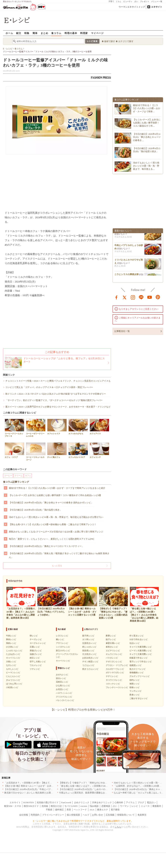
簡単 (35, 33)
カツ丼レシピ (88, 639)
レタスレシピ (62, 636)
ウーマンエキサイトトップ (132, 7)
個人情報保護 (73, 815)
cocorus (84, 806)
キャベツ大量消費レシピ (141, 647)
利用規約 (35, 815)
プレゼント (145, 1)
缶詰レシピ (134, 643)
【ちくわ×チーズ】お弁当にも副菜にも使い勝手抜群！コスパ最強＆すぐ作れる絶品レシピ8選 (55, 495)
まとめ (44, 33)
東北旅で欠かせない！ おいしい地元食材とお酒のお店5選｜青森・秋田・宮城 (42, 793)
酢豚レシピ (111, 636)
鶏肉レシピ (11, 643)
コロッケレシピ (113, 684)
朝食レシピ (134, 687)
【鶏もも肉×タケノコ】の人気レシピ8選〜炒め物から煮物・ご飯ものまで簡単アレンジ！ (53, 524)
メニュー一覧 (157, 1)
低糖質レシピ (135, 665)
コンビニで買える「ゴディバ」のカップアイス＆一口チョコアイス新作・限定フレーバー (49, 387)
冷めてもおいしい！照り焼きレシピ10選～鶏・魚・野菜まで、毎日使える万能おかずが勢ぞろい (56, 517)
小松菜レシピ (12, 687)
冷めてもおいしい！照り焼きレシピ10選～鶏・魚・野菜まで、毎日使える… (146, 166)
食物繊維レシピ (137, 673)
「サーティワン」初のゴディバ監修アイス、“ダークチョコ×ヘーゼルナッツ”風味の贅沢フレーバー (54, 400)
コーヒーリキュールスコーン (36, 452)
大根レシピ (11, 662)
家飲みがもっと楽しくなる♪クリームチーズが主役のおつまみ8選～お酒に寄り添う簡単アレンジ (56, 532)
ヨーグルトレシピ (38, 643)
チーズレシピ (36, 639)
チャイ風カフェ (57, 450)
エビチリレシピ (113, 651)
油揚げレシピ (36, 654)
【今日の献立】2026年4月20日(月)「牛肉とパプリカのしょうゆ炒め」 (38, 789)
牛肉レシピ (11, 636)
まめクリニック (82, 802)
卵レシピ (34, 636)
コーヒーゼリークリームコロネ (36, 428)
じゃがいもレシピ (14, 651)
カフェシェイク (57, 427)
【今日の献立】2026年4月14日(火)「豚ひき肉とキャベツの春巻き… (147, 137)
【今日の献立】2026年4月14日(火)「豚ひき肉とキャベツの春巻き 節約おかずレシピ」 (51, 503)
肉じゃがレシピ (89, 647)
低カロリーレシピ (138, 669)
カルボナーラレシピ (115, 669)
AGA (92, 810)
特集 (27, 33)
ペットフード (80, 810)
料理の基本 (71, 33)
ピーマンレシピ (13, 673)
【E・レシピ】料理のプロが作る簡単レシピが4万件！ (83, 710)
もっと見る (57, 566)
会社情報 (24, 815)
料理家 (84, 33)
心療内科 (119, 802)
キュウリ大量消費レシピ (141, 654)
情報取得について (126, 815)
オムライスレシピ (114, 654)
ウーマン (124, 806)
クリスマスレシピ (64, 697)
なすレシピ (11, 665)
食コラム (56, 33)
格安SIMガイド (31, 806)
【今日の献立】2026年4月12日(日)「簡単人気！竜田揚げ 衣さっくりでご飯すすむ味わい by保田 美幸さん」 (59, 555)
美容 (69, 810)
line (141, 297)
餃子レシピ (111, 639)
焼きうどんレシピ (90, 669)
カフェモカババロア (78, 450)
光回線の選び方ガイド (48, 802)
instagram (133, 297)
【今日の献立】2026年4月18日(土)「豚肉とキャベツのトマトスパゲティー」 (46, 546)
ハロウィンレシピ (64, 693)
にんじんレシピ (13, 676)
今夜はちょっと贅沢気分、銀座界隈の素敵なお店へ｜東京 (87, 793)
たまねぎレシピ (13, 654)
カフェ (28, 476)
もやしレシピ (12, 669)
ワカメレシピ (36, 665)
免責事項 (142, 815)
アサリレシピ (62, 643)
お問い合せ (97, 815)
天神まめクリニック (102, 802)
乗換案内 (157, 806)
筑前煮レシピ (88, 651)
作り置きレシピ (137, 636)
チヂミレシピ (112, 676)
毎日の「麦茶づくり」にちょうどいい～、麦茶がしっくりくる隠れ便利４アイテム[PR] (52, 539)
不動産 (49, 810)
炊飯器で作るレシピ (139, 658)
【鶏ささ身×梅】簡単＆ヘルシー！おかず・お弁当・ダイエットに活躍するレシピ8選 (46, 786)
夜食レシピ (134, 695)
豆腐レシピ (35, 647)
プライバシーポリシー (53, 815)
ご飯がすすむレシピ (139, 698)
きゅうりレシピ (13, 680)
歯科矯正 (59, 810)
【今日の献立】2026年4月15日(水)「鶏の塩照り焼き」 (35, 510)
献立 (19, 33)
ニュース (145, 806)
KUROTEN (28, 802)
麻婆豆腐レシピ (113, 643)
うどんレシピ (88, 665)
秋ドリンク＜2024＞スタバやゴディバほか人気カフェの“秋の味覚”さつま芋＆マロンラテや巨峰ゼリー (56, 394)
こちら (118, 827)
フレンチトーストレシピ (117, 687)
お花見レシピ (62, 689)
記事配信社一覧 (122, 331)
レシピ (135, 806)
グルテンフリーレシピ (140, 676)
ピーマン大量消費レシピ (141, 651)
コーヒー (8, 476)
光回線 (45, 806)
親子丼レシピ (88, 636)
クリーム (19, 476)
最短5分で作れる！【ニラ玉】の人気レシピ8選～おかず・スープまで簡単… (147, 108)
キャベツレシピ (13, 658)
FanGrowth (66, 802)
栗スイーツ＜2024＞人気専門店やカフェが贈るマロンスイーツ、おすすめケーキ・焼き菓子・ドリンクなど (58, 407)
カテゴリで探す (126, 41)
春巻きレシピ (112, 647)
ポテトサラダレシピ (115, 673)
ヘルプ (86, 815)
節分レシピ (61, 678)
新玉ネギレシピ (63, 651)
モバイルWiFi (71, 806)
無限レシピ (134, 684)
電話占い (151, 802)
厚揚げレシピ (36, 651)
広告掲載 (110, 815)
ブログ (141, 802)
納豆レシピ (35, 658)
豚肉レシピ (11, 639)
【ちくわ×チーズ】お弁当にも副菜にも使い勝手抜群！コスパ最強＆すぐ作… (147, 123)
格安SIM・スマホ (13, 806)
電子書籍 (115, 810)
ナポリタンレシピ (114, 662)
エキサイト (157, 7)
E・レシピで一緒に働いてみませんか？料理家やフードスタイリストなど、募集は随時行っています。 (83, 821)
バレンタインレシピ (65, 700)
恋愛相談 (106, 806)
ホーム (9, 33)
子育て (111, 1)
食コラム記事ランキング (16, 482)
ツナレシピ (35, 669)
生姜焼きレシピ (89, 643)
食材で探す (110, 41)
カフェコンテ (99, 450)
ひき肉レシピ (12, 647)
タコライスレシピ (114, 680)
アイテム (130, 802)
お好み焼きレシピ (90, 658)
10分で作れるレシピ (139, 639)
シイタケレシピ (63, 647)
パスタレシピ (112, 658)
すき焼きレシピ (89, 654)
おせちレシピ (62, 675)
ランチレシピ (135, 691)
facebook (116, 297)
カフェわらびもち (78, 427)
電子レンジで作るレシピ (141, 662)
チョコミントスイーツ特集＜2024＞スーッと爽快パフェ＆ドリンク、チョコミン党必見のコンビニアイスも (58, 381)
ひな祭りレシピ (63, 686)
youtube (150, 297)
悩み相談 (94, 806)
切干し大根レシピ (38, 662)
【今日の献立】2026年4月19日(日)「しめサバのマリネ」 (87, 789)
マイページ (97, 33)
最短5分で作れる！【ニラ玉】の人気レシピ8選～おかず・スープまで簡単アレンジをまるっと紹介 (57, 488)
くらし (119, 1)
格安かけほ (56, 806)
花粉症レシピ (62, 682)
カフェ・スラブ (14, 450)
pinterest (158, 297)
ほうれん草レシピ (14, 684)
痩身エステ (103, 810)
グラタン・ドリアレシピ (117, 665)
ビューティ (128, 1)
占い (136, 1)
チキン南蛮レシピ (90, 662)
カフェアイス (99, 427)
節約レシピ (134, 680)
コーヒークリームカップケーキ (14, 428)
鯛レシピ (60, 639)
